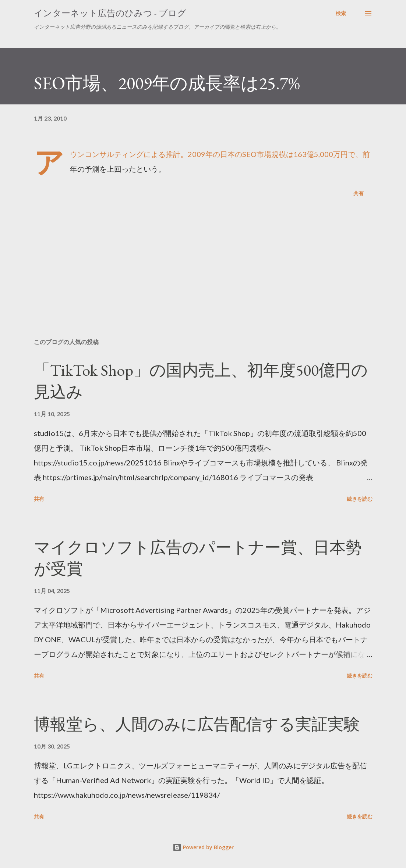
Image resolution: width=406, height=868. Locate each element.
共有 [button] (359, 193)
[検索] (341, 13)
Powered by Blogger (203, 847)
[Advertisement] (203, 275)
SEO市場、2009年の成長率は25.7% (167, 83)
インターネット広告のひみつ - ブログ (110, 13)
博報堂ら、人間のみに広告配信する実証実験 (197, 724)
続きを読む (360, 499)
